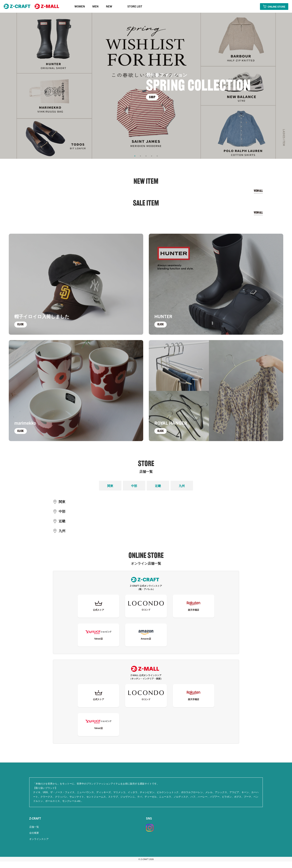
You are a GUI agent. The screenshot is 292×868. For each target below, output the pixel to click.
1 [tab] (135, 156)
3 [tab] (146, 156)
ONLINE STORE (276, 7)
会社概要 (34, 839)
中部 (134, 486)
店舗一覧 (34, 833)
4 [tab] (152, 156)
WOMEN (80, 6)
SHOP (152, 97)
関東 (110, 486)
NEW (109, 6)
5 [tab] (157, 156)
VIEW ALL (258, 191)
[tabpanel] (146, 86)
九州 (182, 486)
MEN (95, 6)
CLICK (21, 324)
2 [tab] (140, 156)
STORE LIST (135, 6)
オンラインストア (39, 845)
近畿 (158, 486)
